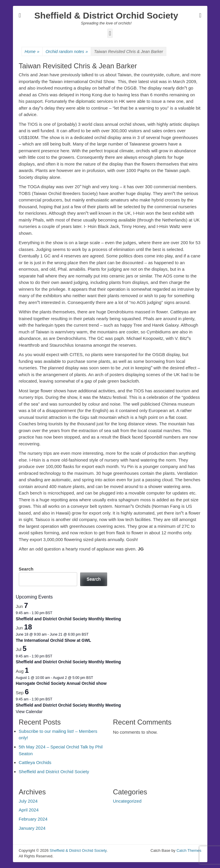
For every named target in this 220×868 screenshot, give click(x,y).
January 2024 (32, 828)
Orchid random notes (67, 52)
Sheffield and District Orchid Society (54, 772)
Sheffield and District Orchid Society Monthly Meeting (68, 619)
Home (32, 52)
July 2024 (28, 801)
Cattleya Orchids (35, 762)
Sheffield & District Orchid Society (106, 15)
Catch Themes (189, 850)
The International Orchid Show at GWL (54, 640)
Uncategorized (127, 801)
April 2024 (29, 810)
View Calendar (29, 712)
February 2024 (33, 819)
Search (26, 569)
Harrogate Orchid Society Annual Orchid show (61, 683)
